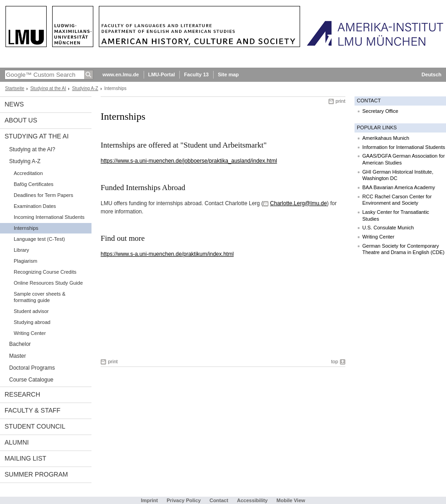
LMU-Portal (162, 74)
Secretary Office (380, 111)
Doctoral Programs (32, 368)
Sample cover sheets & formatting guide (40, 297)
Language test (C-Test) (39, 239)
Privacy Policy (184, 500)
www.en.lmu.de (121, 74)
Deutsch (432, 74)
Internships (26, 228)
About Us (21, 120)
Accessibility (253, 500)
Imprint (149, 500)
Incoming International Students (49, 217)
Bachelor (20, 344)
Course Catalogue (31, 380)
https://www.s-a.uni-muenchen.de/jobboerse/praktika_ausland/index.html (189, 161)
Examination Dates (35, 206)
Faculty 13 (196, 74)
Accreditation (28, 173)
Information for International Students (404, 147)
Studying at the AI (48, 88)
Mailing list (25, 458)
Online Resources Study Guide (48, 283)
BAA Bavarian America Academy (399, 187)
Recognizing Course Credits (45, 272)
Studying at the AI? (32, 149)
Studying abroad (32, 322)
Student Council (35, 426)
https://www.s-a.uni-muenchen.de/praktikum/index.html (167, 254)
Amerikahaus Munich (386, 138)
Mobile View (291, 500)
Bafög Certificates (34, 184)
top (335, 361)
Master (18, 356)
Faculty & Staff (32, 410)
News (14, 104)
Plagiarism (25, 261)
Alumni (17, 442)
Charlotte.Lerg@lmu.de (298, 203)
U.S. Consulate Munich (388, 228)
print (341, 101)
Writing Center (30, 333)
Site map (228, 74)
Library (21, 250)
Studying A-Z (85, 88)
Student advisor (31, 311)
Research (22, 394)
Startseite (15, 88)
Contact (219, 500)
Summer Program (36, 474)
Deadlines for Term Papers (43, 195)
